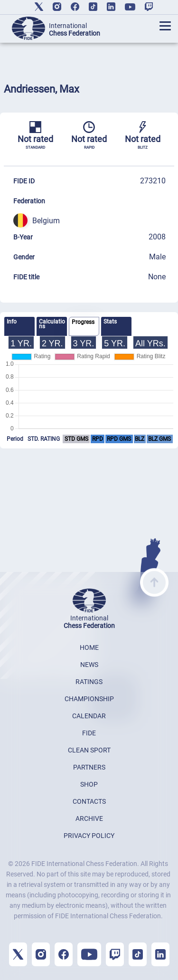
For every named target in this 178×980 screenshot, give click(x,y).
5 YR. (115, 343)
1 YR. (21, 343)
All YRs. (150, 343)
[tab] (19, 326)
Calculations (52, 324)
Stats (110, 322)
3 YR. (84, 343)
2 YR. (52, 343)
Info (12, 322)
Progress (83, 322)
